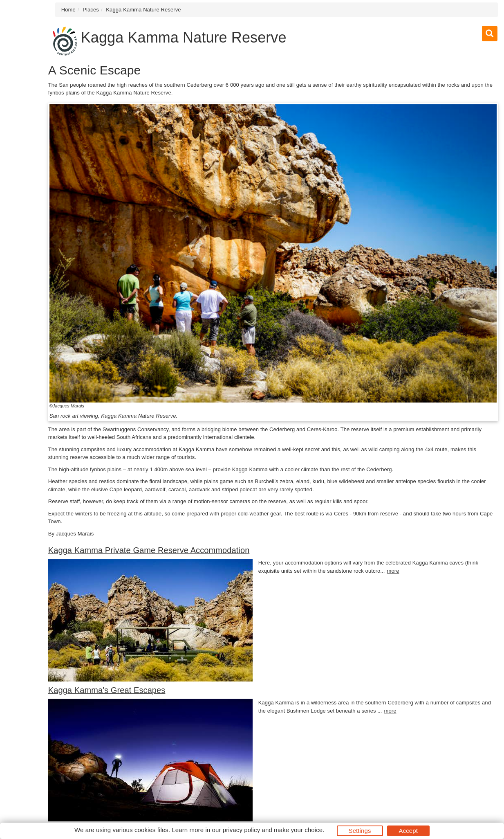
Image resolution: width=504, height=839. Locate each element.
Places (91, 10)
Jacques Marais (75, 534)
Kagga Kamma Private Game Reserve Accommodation (149, 550)
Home (68, 10)
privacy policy (241, 830)
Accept (408, 831)
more (393, 571)
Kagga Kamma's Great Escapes (107, 690)
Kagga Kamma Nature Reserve (143, 10)
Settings (360, 831)
